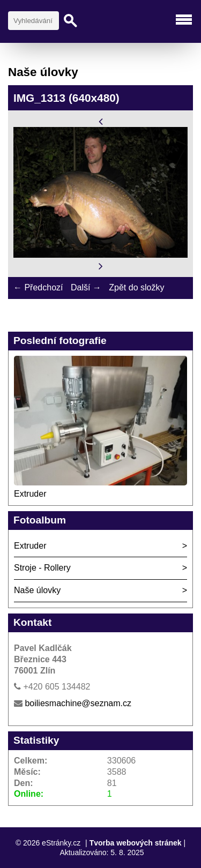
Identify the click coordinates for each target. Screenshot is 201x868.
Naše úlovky (37, 590)
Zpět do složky (136, 287)
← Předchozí (38, 287)
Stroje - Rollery (42, 568)
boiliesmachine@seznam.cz (78, 703)
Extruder (30, 494)
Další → (86, 287)
